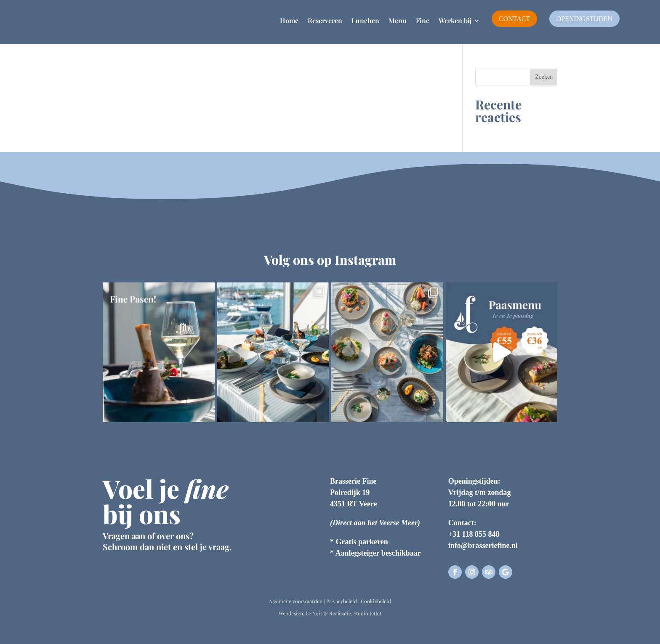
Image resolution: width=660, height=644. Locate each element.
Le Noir (314, 613)
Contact (514, 19)
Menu (398, 20)
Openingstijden (584, 19)
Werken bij (455, 20)
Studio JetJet (367, 613)
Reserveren (325, 20)
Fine (423, 20)
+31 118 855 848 (474, 534)
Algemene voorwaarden (296, 601)
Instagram (365, 260)
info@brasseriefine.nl (483, 546)
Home (289, 20)
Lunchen (365, 20)
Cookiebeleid (376, 601)
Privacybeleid (342, 601)
